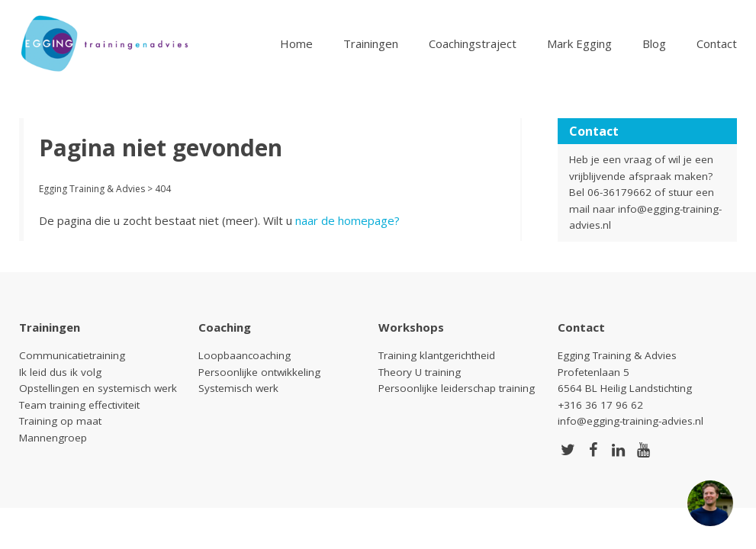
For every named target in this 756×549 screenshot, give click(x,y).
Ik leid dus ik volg (60, 372)
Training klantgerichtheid (437, 355)
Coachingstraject (473, 43)
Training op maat (60, 421)
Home (296, 43)
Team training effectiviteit (79, 405)
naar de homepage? (347, 220)
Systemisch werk (238, 388)
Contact (717, 43)
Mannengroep (53, 438)
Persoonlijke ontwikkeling (259, 372)
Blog (654, 43)
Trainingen (371, 43)
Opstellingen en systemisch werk (98, 388)
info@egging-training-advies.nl (631, 421)
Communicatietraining (72, 355)
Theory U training (420, 372)
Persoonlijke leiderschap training (457, 388)
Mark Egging (579, 43)
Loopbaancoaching (244, 355)
